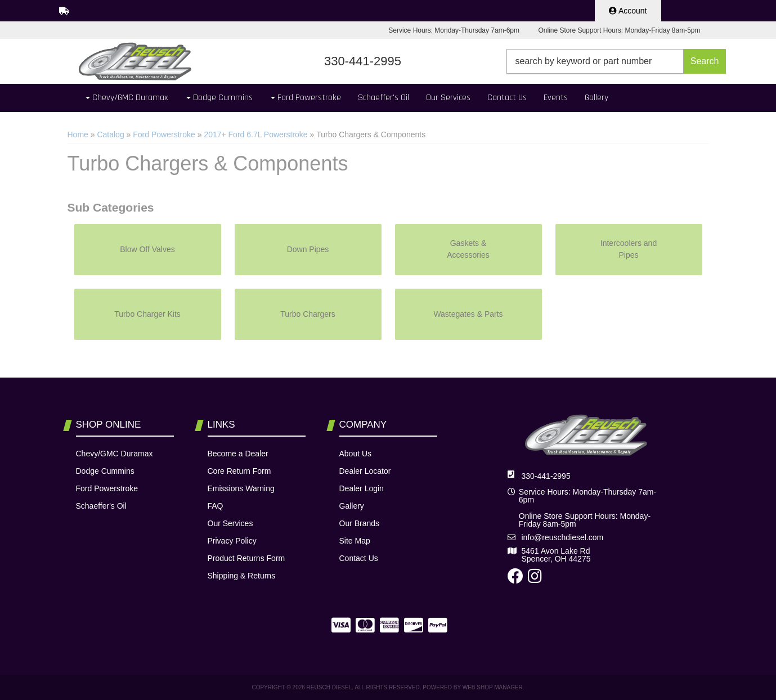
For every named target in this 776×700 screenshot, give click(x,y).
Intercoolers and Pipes (629, 249)
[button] (616, 61)
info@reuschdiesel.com (563, 537)
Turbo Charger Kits (147, 314)
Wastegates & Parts (468, 314)
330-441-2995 (546, 476)
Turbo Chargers (308, 314)
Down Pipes (308, 249)
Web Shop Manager (493, 687)
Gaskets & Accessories (468, 249)
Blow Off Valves (147, 249)
